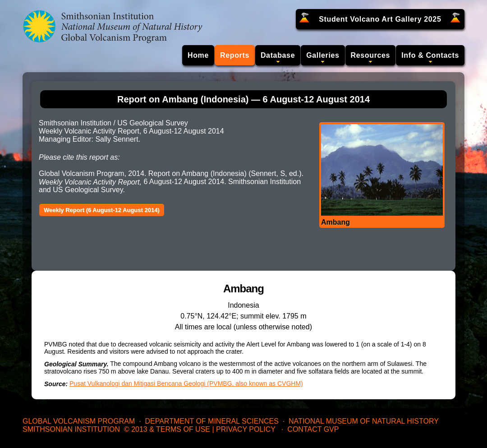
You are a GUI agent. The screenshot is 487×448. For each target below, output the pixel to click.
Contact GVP (313, 429)
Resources (371, 55)
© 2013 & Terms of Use (167, 429)
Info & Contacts (430, 55)
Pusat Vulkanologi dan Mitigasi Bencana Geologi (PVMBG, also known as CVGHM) (186, 383)
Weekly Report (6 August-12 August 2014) (102, 210)
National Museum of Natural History (364, 421)
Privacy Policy (246, 429)
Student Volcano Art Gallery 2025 (380, 19)
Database (278, 55)
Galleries (323, 55)
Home (198, 55)
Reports (235, 55)
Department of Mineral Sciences (211, 421)
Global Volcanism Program (79, 421)
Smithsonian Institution (71, 429)
